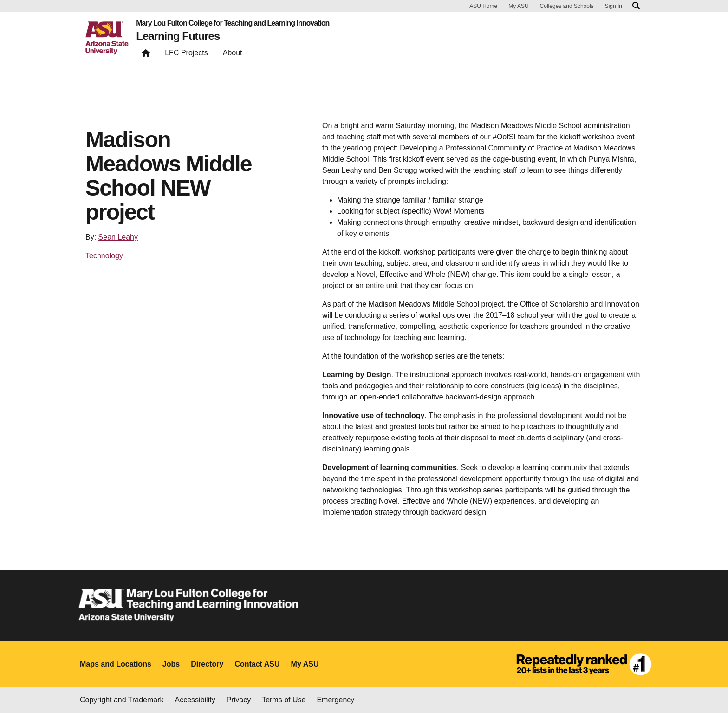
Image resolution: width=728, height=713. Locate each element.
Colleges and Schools (567, 6)
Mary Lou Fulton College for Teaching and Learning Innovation (233, 23)
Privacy (239, 700)
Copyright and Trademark (122, 700)
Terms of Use (284, 700)
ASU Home (483, 6)
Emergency (335, 700)
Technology (104, 256)
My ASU (518, 6)
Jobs (171, 664)
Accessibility (195, 700)
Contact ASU (257, 664)
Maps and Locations (116, 664)
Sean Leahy (118, 237)
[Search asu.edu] (636, 6)
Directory (207, 664)
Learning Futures (178, 36)
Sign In (614, 6)
